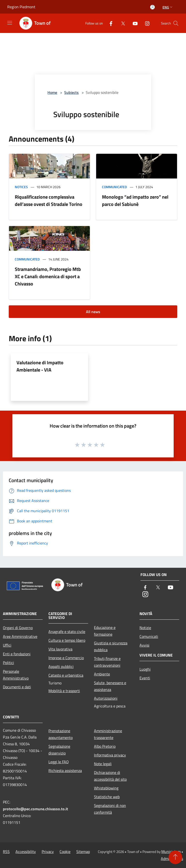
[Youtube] (133, 23)
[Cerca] (176, 23)
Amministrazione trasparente (108, 734)
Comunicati (149, 636)
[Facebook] (109, 23)
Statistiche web (107, 797)
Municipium (171, 852)
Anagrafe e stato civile (67, 632)
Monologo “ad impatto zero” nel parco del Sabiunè (135, 200)
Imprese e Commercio (66, 658)
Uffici (7, 645)
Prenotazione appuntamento (61, 734)
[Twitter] (121, 23)
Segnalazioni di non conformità (110, 809)
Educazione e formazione (105, 631)
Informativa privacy (110, 755)
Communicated (114, 187)
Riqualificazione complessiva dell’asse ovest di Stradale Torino (49, 200)
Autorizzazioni (106, 698)
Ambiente (102, 674)
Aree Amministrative (20, 636)
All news (93, 312)
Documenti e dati (17, 687)
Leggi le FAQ (59, 762)
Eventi (145, 678)
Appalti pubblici (61, 666)
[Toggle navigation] (10, 23)
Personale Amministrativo (16, 675)
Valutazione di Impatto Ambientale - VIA (40, 366)
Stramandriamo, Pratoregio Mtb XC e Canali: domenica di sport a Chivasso (48, 276)
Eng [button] (168, 7)
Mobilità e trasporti (64, 691)
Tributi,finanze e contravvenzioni (107, 662)
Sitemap (83, 852)
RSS (6, 852)
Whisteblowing (106, 788)
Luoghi (145, 669)
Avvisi (144, 645)
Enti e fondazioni (17, 654)
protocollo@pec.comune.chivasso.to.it (35, 809)
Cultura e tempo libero (67, 640)
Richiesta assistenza (65, 771)
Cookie (65, 852)
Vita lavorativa (60, 649)
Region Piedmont (21, 7)
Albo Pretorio (105, 746)
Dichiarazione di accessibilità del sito (110, 776)
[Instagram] (145, 23)
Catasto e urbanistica (66, 675)
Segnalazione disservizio (59, 750)
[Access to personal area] (152, 7)
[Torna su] (175, 857)
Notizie (145, 628)
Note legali (103, 764)
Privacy (48, 852)
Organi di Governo (18, 628)
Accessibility (26, 852)
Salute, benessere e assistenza (110, 686)
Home (52, 92)
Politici (8, 663)
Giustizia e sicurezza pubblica (111, 646)
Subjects (71, 92)
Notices (21, 187)
